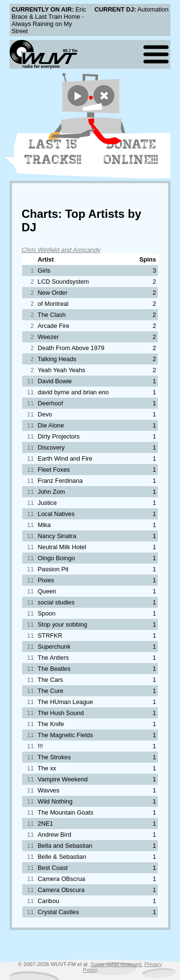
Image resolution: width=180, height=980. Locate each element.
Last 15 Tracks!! (53, 152)
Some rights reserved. (116, 964)
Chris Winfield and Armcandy (61, 250)
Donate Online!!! (131, 152)
